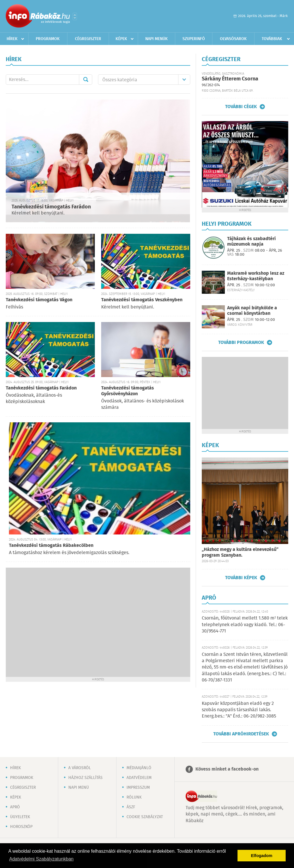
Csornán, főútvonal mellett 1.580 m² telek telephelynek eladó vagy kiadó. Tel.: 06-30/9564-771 (245, 625)
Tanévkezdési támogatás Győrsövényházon (128, 391)
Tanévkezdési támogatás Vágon (39, 300)
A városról (80, 768)
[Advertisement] (54, 622)
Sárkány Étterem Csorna (230, 79)
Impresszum (138, 788)
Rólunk (134, 797)
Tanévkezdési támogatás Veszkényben (142, 300)
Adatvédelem (139, 778)
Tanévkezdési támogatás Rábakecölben (51, 546)
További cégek (241, 107)
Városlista (75, 16)
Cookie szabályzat (145, 817)
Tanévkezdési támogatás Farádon (51, 207)
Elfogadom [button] (262, 856)
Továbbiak (272, 39)
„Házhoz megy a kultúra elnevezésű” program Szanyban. (240, 552)
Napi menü (79, 788)
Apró (15, 807)
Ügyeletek (20, 817)
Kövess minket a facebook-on (227, 769)
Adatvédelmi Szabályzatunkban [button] (41, 859)
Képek (121, 39)
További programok (241, 342)
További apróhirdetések (241, 734)
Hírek (12, 39)
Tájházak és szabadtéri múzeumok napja (251, 242)
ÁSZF (131, 807)
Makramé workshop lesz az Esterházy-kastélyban (256, 276)
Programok (48, 39)
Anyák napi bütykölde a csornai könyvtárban (252, 311)
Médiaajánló (139, 768)
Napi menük (157, 39)
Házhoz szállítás (85, 778)
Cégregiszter (88, 39)
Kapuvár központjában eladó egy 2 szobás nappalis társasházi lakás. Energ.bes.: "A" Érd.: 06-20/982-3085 (239, 710)
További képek (241, 578)
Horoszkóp (21, 827)
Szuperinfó (194, 39)
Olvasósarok (233, 39)
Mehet (86, 80)
